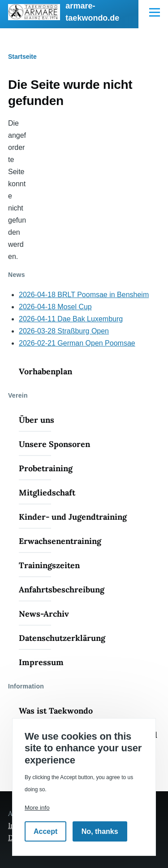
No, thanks (100, 831)
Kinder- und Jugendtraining (73, 517)
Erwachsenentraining (60, 541)
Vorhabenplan (45, 371)
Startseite (22, 57)
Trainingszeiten (49, 565)
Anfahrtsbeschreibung (62, 590)
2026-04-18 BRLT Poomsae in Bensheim (84, 295)
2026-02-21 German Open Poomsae (77, 343)
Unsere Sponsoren (54, 444)
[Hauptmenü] (155, 12)
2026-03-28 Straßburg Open (64, 331)
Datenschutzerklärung (62, 638)
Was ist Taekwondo (56, 711)
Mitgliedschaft (47, 493)
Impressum (41, 662)
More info (37, 808)
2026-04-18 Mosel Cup (55, 307)
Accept (45, 831)
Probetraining (46, 468)
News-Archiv (44, 614)
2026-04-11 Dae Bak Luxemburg (71, 319)
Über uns (37, 420)
